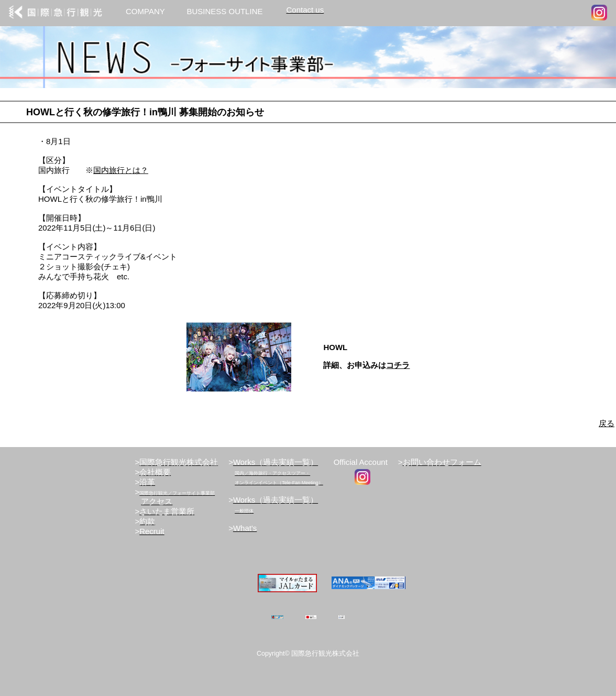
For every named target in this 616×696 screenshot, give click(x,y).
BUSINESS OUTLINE (224, 11)
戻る (607, 423)
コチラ (398, 365)
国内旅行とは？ (121, 170)
